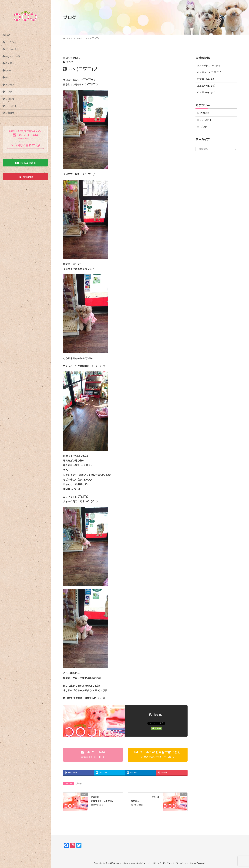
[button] (93, 755)
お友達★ (135, 801)
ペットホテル (12, 49)
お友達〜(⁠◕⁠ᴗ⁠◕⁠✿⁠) (206, 79)
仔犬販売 (10, 63)
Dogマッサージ (13, 56)
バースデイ (11, 106)
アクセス (10, 85)
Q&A (7, 78)
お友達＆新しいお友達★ (103, 801)
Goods (8, 71)
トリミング (11, 42)
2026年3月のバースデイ (209, 66)
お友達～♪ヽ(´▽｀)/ (209, 72)
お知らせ (10, 99)
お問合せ (10, 113)
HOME (8, 35)
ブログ (9, 92)
